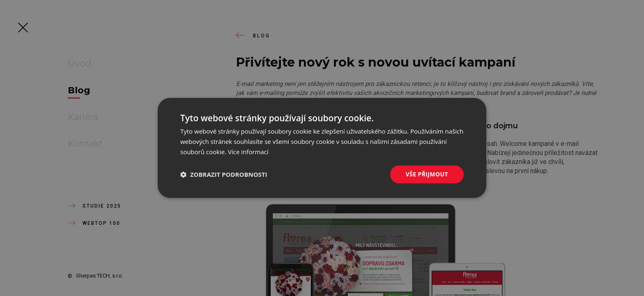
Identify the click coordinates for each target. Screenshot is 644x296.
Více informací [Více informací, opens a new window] (248, 152)
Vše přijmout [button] (427, 174)
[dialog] (322, 148)
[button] (224, 174)
